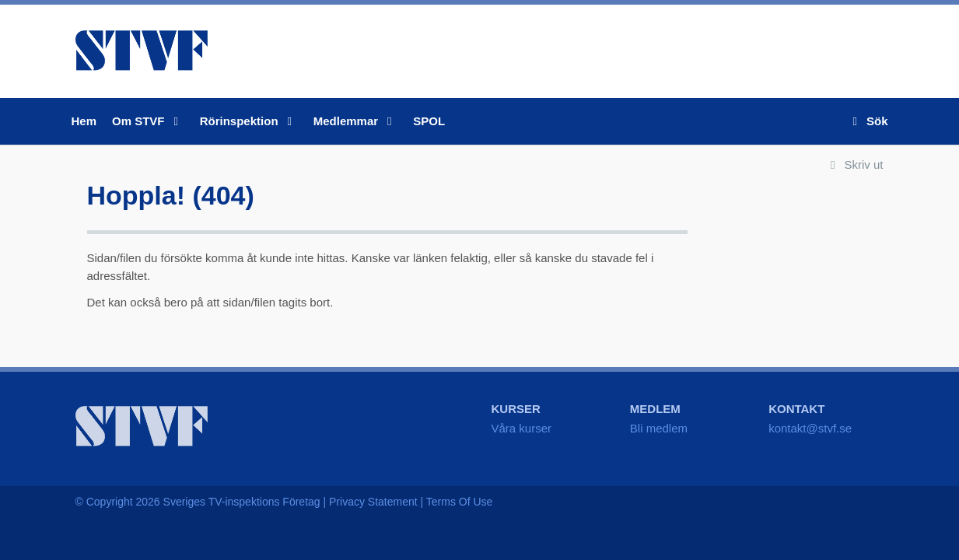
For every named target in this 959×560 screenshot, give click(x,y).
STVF (142, 51)
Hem (84, 121)
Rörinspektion (249, 121)
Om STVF (148, 121)
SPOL (429, 121)
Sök (868, 121)
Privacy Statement (373, 502)
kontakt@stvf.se (810, 428)
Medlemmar (356, 121)
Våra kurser (522, 428)
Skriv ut (854, 164)
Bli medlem (659, 428)
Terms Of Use (460, 502)
